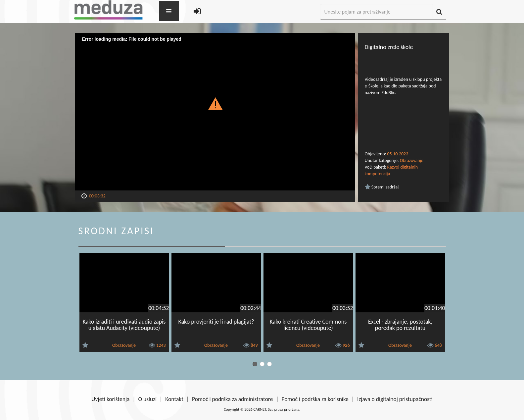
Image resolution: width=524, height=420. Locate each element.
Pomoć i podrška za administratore (232, 399)
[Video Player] (215, 112)
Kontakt (174, 399)
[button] (215, 103)
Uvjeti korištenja (110, 399)
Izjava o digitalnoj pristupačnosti (395, 399)
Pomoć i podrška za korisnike (315, 399)
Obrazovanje (412, 160)
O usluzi (148, 399)
